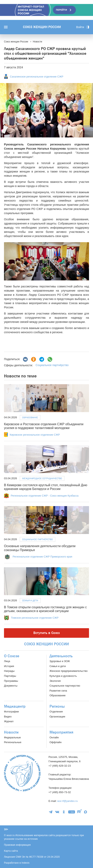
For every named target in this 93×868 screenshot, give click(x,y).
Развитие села (58, 691)
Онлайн (54, 737)
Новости (11, 732)
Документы (11, 686)
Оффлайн (55, 742)
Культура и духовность (63, 676)
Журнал (9, 721)
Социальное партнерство (65, 686)
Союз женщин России (42, 27)
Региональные (13, 742)
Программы (11, 681)
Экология (55, 681)
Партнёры (10, 676)
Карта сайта (11, 851)
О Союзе (12, 656)
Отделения (56, 712)
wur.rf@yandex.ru (67, 801)
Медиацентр (15, 706)
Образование (30, 417)
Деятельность (61, 656)
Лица (7, 661)
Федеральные (12, 737)
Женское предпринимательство (69, 671)
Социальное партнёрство (52, 365)
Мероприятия (61, 732)
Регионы (57, 706)
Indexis (26, 863)
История (9, 666)
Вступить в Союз (46, 633)
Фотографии (11, 712)
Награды (9, 671)
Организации (57, 717)
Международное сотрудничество (42, 478)
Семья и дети (30, 601)
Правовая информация (17, 845)
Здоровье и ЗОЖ (60, 661)
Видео (8, 717)
